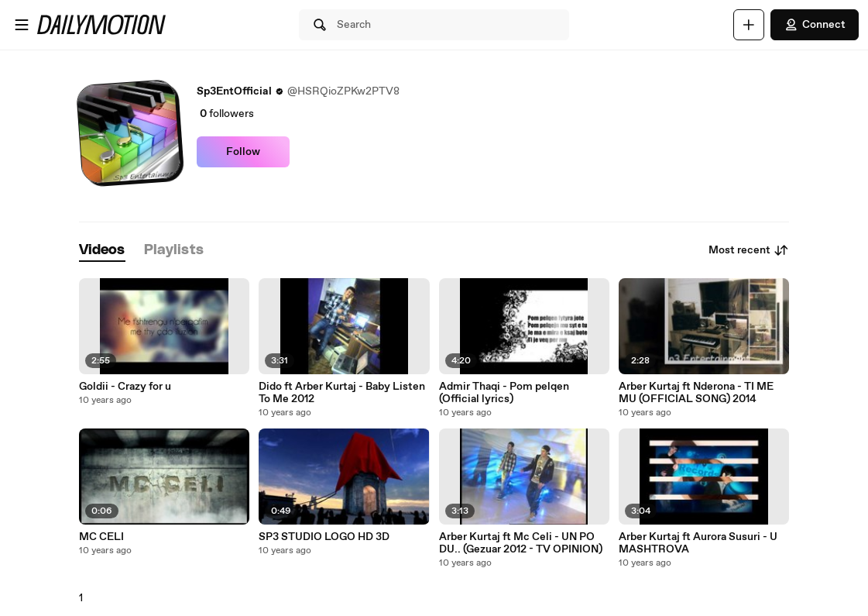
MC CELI (101, 537)
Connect (815, 25)
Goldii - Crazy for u (125, 387)
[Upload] (749, 25)
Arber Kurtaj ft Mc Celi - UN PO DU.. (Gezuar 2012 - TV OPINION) (521, 543)
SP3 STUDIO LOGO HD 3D (324, 537)
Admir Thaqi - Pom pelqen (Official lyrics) (504, 393)
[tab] (102, 251)
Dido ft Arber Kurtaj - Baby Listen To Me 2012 (342, 393)
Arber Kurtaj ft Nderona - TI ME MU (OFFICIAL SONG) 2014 (696, 393)
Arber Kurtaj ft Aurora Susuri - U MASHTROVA (698, 543)
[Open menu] (22, 25)
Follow (243, 152)
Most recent (749, 250)
